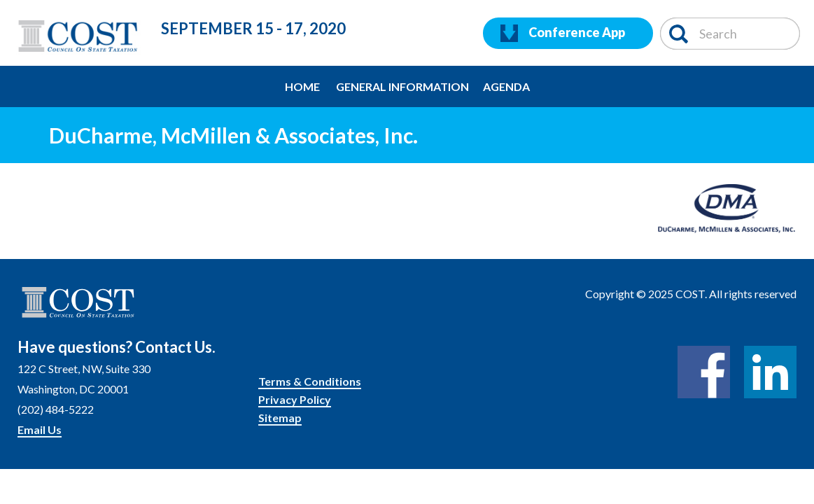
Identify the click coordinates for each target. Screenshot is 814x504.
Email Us (40, 429)
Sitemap (280, 418)
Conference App (563, 33)
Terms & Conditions (310, 381)
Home (302, 86)
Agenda (506, 86)
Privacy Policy (295, 399)
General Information (402, 86)
